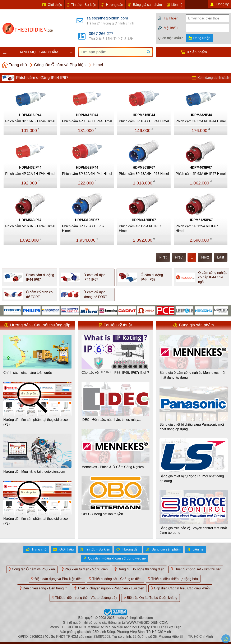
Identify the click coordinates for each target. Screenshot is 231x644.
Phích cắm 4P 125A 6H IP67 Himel (140, 229)
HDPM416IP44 (87, 115)
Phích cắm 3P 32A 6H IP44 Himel (201, 121)
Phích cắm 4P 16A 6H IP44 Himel (87, 121)
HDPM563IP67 (30, 220)
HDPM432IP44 (30, 167)
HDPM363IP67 (144, 167)
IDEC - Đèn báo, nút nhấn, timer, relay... (111, 420)
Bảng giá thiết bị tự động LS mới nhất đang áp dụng (192, 478)
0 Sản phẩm (197, 52)
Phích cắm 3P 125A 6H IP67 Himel (83, 229)
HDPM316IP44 (30, 115)
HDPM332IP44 (201, 115)
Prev (179, 257)
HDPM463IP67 (201, 167)
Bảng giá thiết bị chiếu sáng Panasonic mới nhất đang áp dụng (192, 427)
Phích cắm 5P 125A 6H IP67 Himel (197, 229)
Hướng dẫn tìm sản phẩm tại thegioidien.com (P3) (37, 422)
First (163, 257)
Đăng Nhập (202, 38)
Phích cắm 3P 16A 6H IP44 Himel (30, 121)
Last (221, 257)
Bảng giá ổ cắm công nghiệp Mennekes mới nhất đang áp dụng (192, 375)
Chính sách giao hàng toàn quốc (28, 373)
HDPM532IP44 (87, 167)
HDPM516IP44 (144, 115)
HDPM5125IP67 (201, 220)
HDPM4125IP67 (144, 220)
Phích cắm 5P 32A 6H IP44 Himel (87, 174)
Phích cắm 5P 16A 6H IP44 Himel (144, 121)
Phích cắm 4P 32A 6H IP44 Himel (30, 174)
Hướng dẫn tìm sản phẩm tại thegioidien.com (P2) (37, 521)
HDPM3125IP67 (87, 220)
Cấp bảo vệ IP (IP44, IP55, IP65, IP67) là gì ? (115, 373)
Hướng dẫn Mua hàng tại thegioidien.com (34, 472)
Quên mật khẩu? (170, 38)
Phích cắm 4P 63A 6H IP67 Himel (201, 174)
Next (205, 257)
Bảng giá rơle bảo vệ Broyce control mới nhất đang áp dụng (193, 530)
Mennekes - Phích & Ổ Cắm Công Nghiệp (113, 467)
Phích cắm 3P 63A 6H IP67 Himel (144, 174)
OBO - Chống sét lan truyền (102, 514)
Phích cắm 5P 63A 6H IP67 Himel (30, 226)
